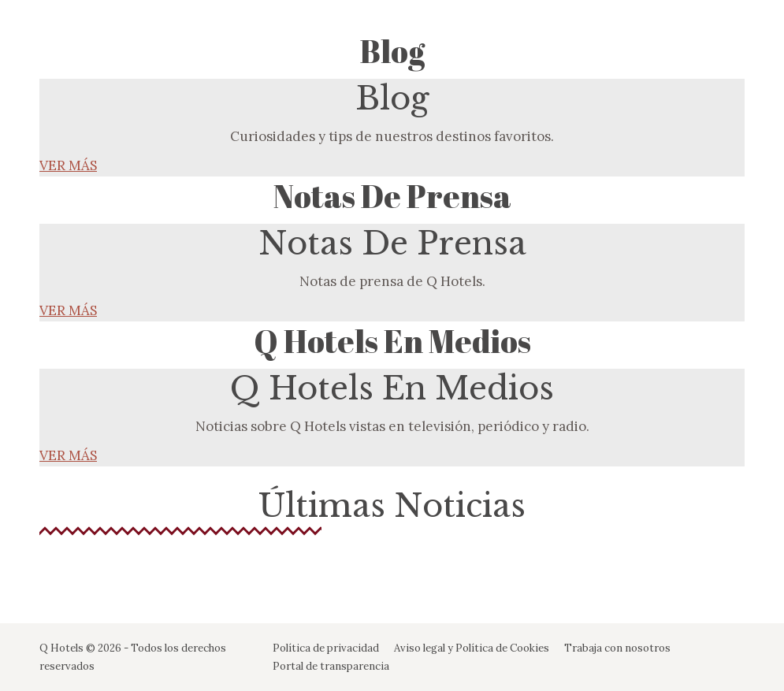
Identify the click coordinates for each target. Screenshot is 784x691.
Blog (392, 51)
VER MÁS (68, 165)
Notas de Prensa (392, 196)
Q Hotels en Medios (392, 341)
